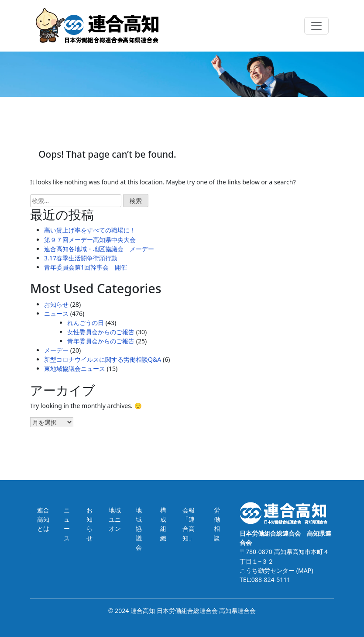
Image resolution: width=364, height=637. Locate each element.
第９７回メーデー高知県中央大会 (90, 240)
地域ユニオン (115, 519)
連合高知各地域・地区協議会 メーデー (99, 249)
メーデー (56, 350)
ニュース (56, 313)
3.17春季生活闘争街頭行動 (81, 258)
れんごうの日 (86, 323)
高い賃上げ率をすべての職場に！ (90, 230)
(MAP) (304, 570)
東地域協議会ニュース (75, 369)
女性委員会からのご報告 (101, 332)
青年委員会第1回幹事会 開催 (86, 267)
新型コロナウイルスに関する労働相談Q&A (103, 359)
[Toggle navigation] (316, 26)
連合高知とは (43, 519)
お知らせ (56, 304)
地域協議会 (139, 528)
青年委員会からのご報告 (101, 341)
